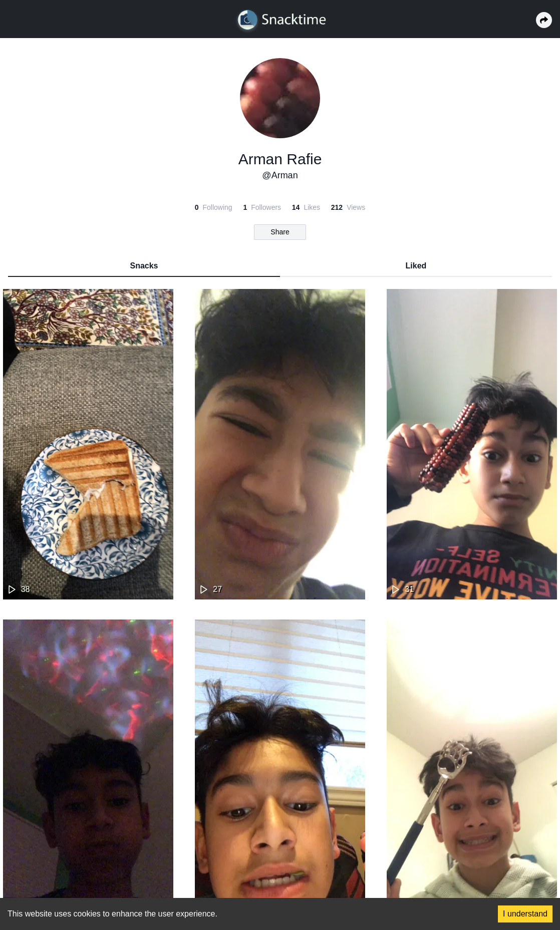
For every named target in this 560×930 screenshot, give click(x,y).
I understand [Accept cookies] (525, 914)
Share (280, 232)
